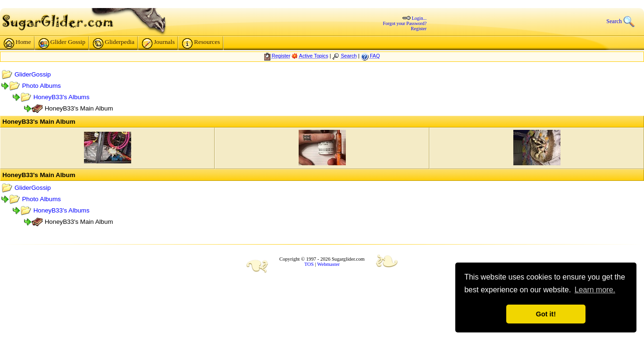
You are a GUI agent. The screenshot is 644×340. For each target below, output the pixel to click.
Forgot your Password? (350, 23)
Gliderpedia (247, 44)
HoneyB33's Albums (195, 98)
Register (364, 28)
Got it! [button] (546, 314)
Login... (364, 18)
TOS (309, 265)
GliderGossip (166, 75)
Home (151, 44)
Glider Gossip (195, 44)
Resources (335, 44)
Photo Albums (175, 87)
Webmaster (328, 265)
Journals (291, 44)
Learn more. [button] (595, 290)
